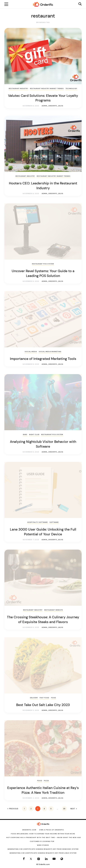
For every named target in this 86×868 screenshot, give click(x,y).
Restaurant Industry (19, 88)
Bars (25, 435)
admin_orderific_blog (52, 106)
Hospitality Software (38, 522)
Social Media (31, 352)
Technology (71, 88)
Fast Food (44, 698)
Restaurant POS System (43, 264)
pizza (46, 781)
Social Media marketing (50, 352)
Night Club (34, 435)
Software (54, 522)
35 (64, 809)
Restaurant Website (54, 610)
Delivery (34, 698)
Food (54, 698)
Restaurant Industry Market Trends (47, 88)
